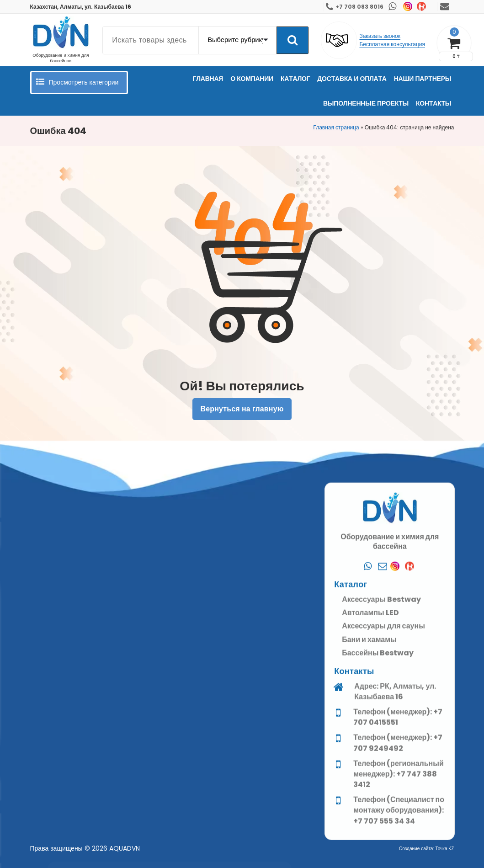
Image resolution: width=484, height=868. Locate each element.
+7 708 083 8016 (359, 7)
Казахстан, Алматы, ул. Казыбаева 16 (81, 7)
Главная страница (336, 127)
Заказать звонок (380, 36)
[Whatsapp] (368, 837)
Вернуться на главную (242, 409)
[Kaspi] (412, 837)
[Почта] (383, 837)
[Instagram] (397, 837)
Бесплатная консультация (392, 44)
